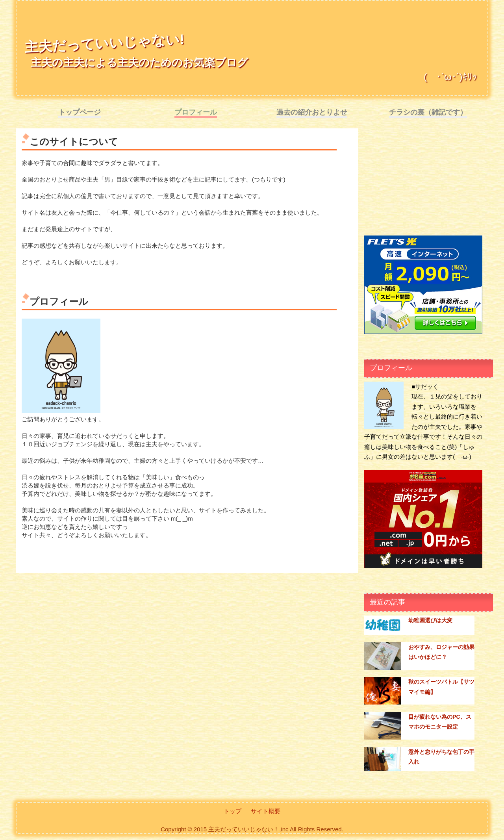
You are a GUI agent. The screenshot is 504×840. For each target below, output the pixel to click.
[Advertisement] (423, 184)
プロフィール (196, 112)
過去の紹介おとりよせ (312, 112)
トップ (233, 811)
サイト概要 (266, 811)
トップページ (80, 112)
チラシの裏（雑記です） (428, 112)
